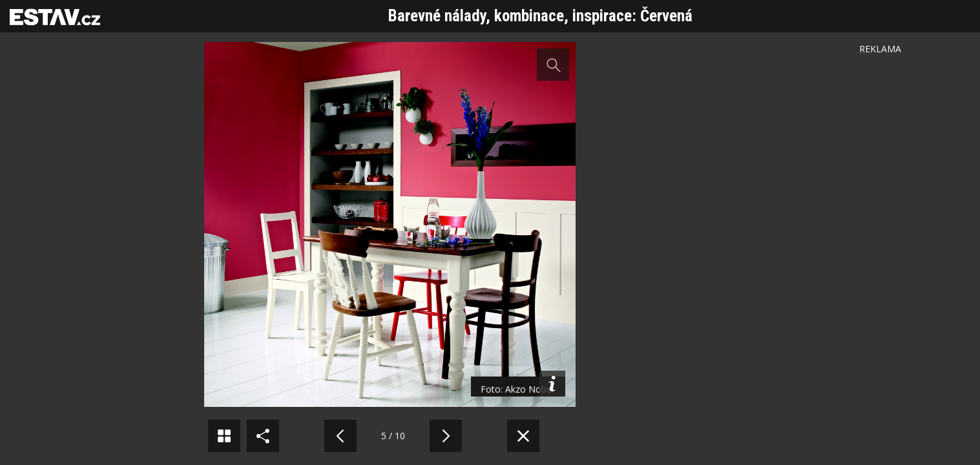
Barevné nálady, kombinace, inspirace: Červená (540, 16)
